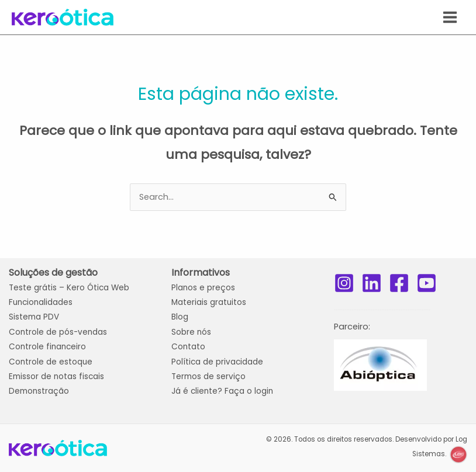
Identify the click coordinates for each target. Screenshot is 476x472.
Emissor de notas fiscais (56, 376)
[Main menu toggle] (450, 17)
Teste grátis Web (69, 288)
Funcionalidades (41, 302)
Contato (188, 347)
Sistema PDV (34, 317)
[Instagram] (344, 283)
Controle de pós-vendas (58, 332)
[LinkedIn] (372, 283)
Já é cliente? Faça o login (222, 391)
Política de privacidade (217, 362)
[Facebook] (399, 283)
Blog (180, 317)
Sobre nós (191, 332)
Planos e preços (203, 288)
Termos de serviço (208, 376)
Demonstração (39, 391)
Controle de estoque (51, 362)
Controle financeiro (47, 347)
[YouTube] (427, 283)
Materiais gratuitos (209, 302)
